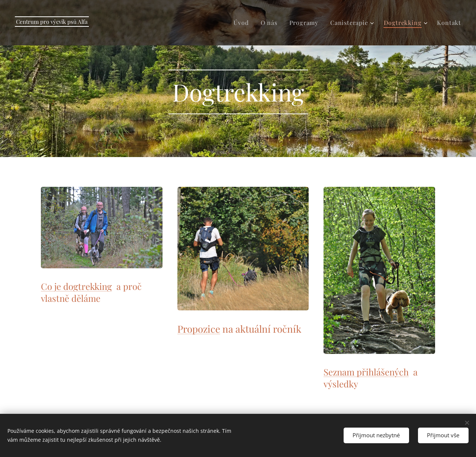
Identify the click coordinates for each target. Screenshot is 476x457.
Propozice (199, 329)
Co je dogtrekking (76, 286)
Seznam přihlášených (366, 372)
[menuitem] (243, 23)
